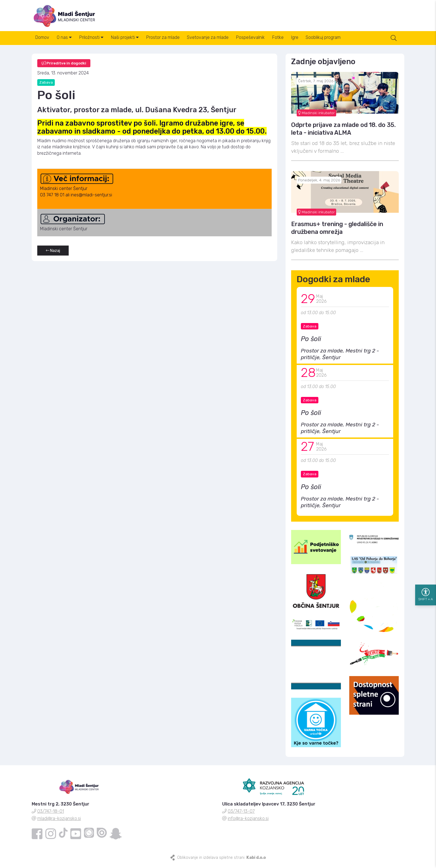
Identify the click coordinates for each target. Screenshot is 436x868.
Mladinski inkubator (316, 116)
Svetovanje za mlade (222, 41)
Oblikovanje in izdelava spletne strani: (221, 861)
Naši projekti (134, 41)
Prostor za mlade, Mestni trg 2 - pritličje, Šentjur (340, 357)
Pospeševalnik (267, 41)
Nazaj (53, 254)
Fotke (297, 41)
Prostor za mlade (174, 41)
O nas (68, 41)
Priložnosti (98, 41)
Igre (316, 41)
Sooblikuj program (348, 41)
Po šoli (311, 342)
